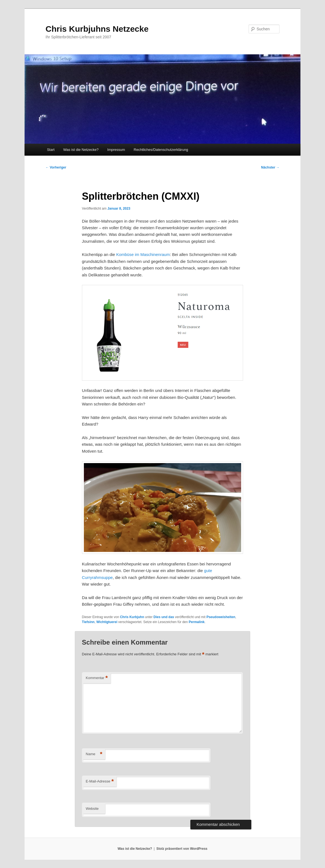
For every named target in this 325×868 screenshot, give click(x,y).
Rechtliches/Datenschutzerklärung (161, 150)
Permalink (197, 622)
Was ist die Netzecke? (81, 150)
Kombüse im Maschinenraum (143, 254)
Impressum (116, 150)
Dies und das (164, 617)
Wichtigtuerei (107, 622)
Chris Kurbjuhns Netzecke (97, 29)
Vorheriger (56, 167)
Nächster (270, 167)
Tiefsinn (88, 622)
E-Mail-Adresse (100, 782)
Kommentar (97, 678)
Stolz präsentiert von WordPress (182, 849)
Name (94, 754)
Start (51, 150)
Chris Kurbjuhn (132, 617)
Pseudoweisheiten (221, 617)
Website (92, 809)
